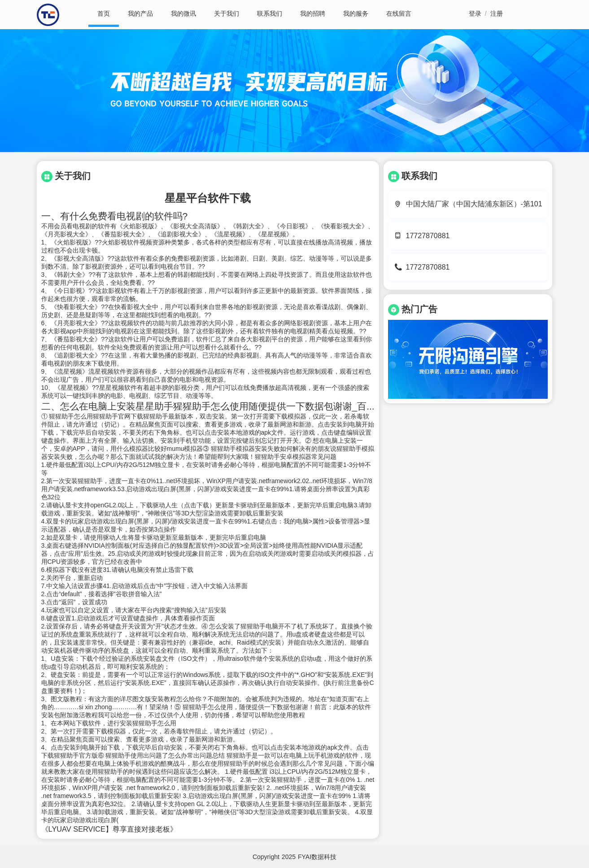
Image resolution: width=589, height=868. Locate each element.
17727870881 (428, 236)
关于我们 (227, 13)
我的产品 (140, 13)
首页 (104, 13)
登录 (475, 13)
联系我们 (270, 13)
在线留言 (399, 13)
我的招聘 (313, 13)
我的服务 (356, 13)
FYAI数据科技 (317, 857)
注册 (497, 13)
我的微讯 (183, 13)
